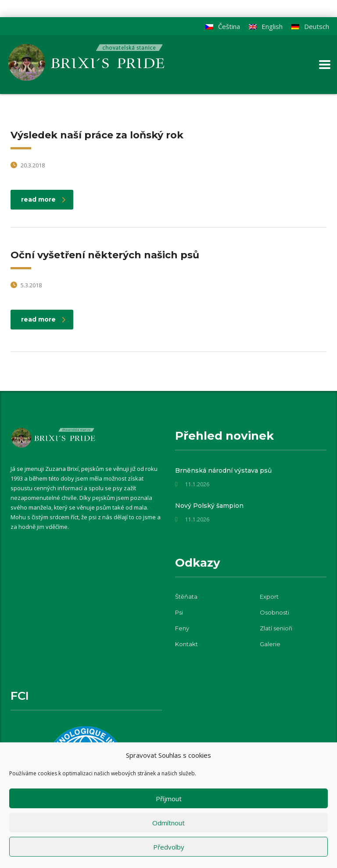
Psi (179, 612)
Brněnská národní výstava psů (223, 470)
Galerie (270, 644)
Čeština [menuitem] (229, 26)
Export (269, 597)
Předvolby (169, 847)
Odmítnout (168, 823)
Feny (182, 628)
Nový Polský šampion (209, 506)
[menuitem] (310, 27)
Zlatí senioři (276, 628)
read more (43, 199)
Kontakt (186, 644)
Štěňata (186, 597)
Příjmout (169, 799)
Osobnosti (274, 612)
